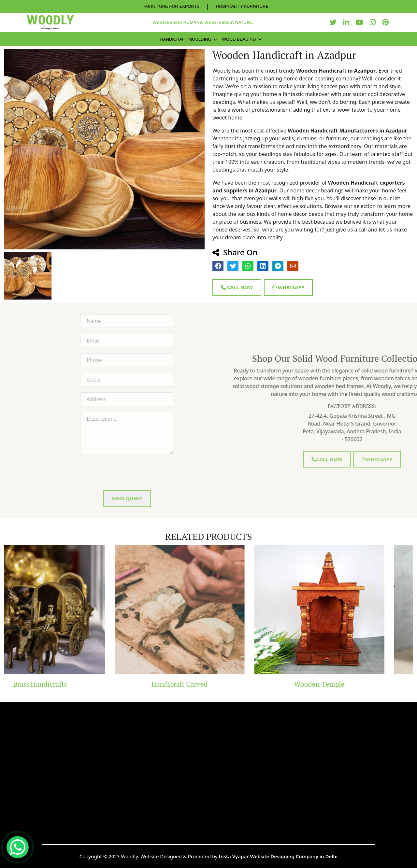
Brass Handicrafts (69, 684)
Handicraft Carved (208, 684)
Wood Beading (239, 39)
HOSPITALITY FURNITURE (242, 6)
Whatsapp (288, 287)
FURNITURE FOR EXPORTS (172, 6)
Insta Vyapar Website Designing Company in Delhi (278, 856)
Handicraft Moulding (186, 39)
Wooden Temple (348, 684)
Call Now (237, 287)
